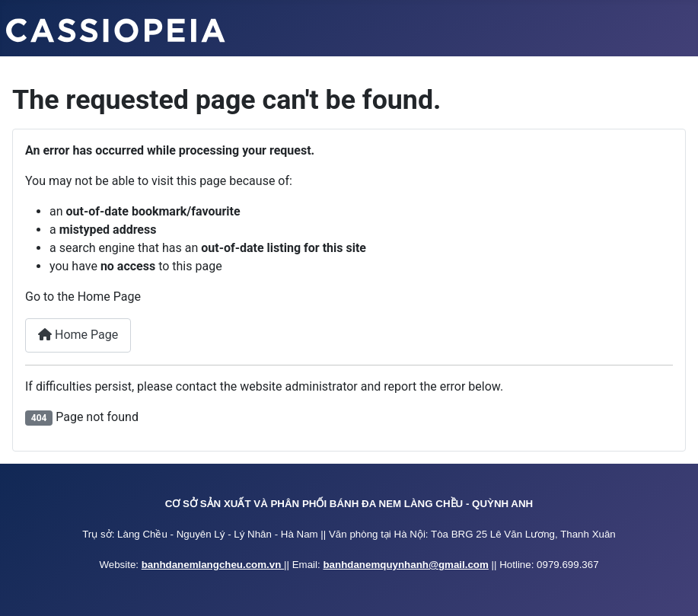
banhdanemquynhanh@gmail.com (405, 565)
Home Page (78, 335)
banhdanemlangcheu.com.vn (213, 565)
